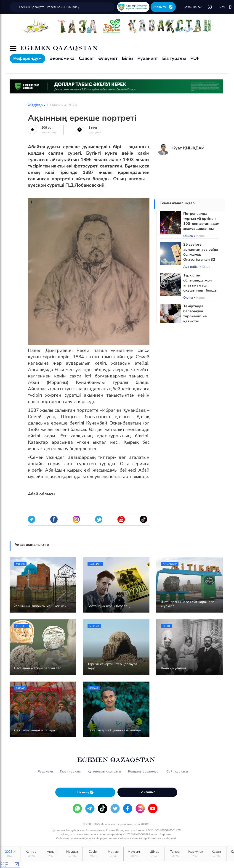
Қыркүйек (195, 854)
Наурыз (72, 854)
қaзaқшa (193, 7)
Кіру (225, 7)
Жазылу (163, 7)
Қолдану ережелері (144, 771)
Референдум (27, 58)
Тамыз (175, 854)
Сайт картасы (177, 771)
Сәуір (93, 854)
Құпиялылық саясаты (104, 771)
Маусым (134, 854)
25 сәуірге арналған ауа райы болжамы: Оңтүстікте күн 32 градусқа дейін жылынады (201, 257)
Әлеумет (108, 58)
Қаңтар (31, 854)
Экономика (62, 58)
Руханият (148, 58)
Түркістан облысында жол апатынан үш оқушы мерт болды (200, 283)
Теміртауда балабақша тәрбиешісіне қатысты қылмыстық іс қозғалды (196, 319)
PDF (195, 58)
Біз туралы (174, 58)
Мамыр (113, 854)
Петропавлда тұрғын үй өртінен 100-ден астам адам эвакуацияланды (201, 221)
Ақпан (52, 854)
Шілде (154, 854)
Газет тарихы (70, 771)
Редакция (45, 771)
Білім (127, 58)
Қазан (216, 854)
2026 (10, 854)
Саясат (86, 58)
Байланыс (147, 792)
